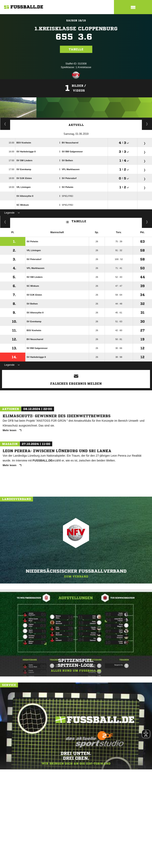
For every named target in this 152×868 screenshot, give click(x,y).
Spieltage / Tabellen (147, 124)
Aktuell (76, 125)
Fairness (5, 222)
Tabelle (76, 49)
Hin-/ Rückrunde (147, 222)
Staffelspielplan (5, 124)
